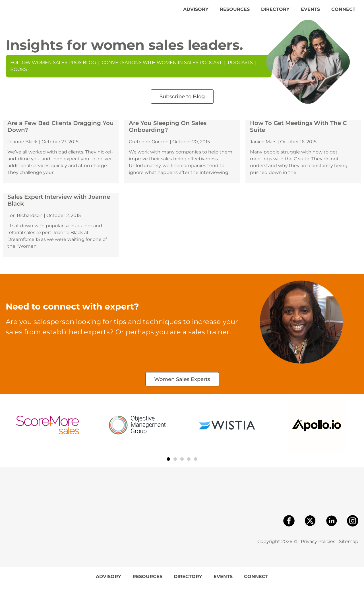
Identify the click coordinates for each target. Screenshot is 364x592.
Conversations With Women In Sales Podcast (162, 68)
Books (19, 75)
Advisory (196, 12)
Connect (343, 12)
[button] (168, 465)
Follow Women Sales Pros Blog (53, 68)
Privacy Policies (318, 547)
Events (310, 12)
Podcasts (240, 68)
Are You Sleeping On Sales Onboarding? (168, 132)
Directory (275, 12)
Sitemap (349, 547)
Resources (235, 12)
